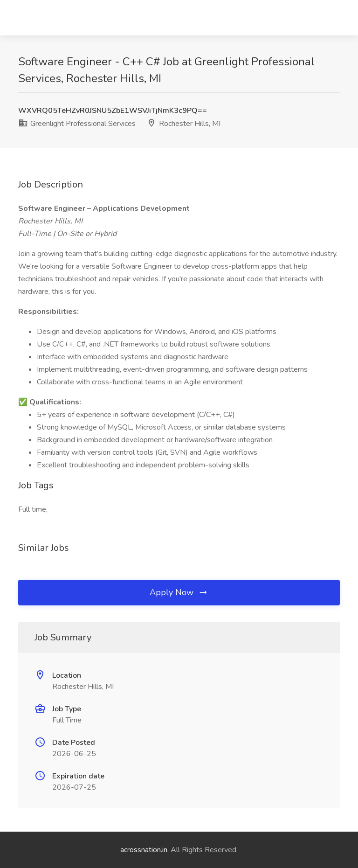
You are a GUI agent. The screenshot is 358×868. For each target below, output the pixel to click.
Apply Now (179, 592)
